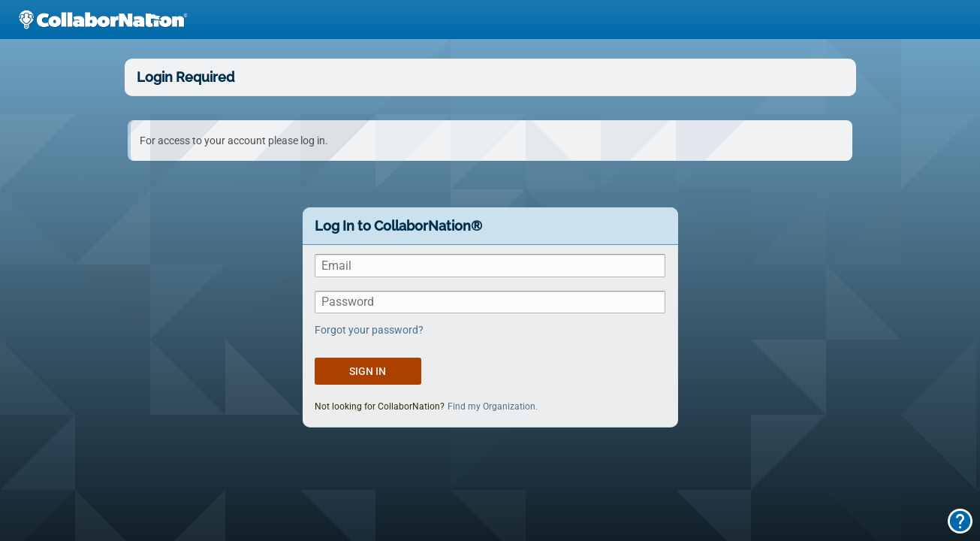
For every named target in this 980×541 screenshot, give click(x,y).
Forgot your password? (369, 330)
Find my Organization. (493, 407)
